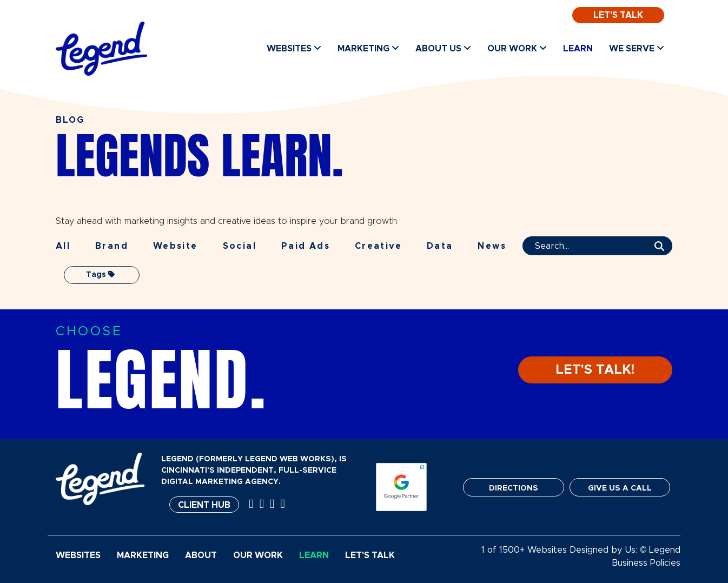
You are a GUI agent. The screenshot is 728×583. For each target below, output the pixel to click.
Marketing (368, 48)
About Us (443, 48)
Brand (112, 246)
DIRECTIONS (514, 488)
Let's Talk (618, 15)
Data (440, 246)
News (492, 246)
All (63, 246)
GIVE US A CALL (620, 488)
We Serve (637, 48)
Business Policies (646, 563)
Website (176, 246)
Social (240, 246)
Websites (294, 48)
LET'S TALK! (595, 370)
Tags (100, 274)
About (201, 555)
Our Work (517, 48)
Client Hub (204, 505)
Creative (378, 246)
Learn (578, 49)
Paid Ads (306, 246)
